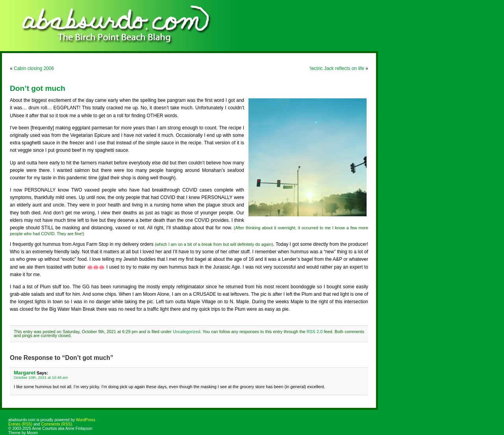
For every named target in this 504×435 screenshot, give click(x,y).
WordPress (86, 420)
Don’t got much (38, 88)
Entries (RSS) (20, 424)
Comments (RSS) (56, 424)
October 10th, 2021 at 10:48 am (41, 377)
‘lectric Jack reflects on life (337, 68)
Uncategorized (187, 332)
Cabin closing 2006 (34, 68)
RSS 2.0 (315, 332)
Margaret (25, 373)
